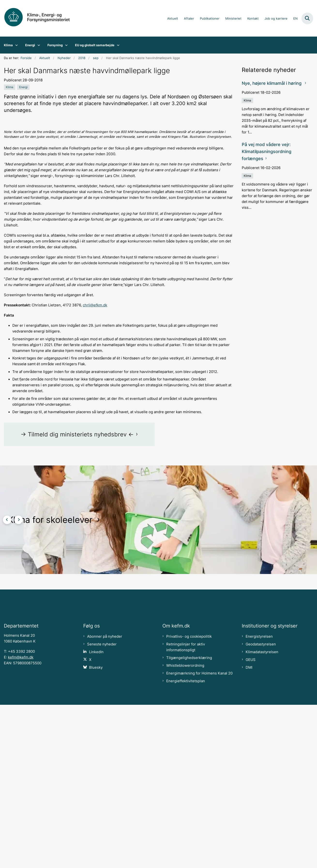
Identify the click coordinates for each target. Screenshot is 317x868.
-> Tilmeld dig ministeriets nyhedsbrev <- (77, 586)
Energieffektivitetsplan (186, 844)
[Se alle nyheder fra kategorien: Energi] (23, 87)
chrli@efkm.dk (95, 457)
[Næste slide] (19, 671)
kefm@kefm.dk (21, 821)
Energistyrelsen (259, 800)
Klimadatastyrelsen (262, 815)
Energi (30, 45)
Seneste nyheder (102, 807)
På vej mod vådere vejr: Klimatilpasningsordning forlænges (267, 151)
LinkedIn (96, 815)
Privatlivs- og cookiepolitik (189, 800)
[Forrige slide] (7, 671)
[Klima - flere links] (15, 45)
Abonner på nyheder (105, 800)
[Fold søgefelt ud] (307, 18)
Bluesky (96, 831)
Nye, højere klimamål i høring (272, 83)
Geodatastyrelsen (261, 807)
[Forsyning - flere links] (65, 45)
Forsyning (55, 45)
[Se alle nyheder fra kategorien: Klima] (10, 87)
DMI (249, 831)
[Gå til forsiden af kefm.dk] (41, 18)
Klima (8, 45)
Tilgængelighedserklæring (189, 821)
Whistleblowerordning (185, 829)
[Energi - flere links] (38, 45)
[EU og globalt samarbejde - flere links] (117, 45)
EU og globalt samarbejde (95, 45)
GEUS (251, 823)
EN (295, 19)
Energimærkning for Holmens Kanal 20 (199, 837)
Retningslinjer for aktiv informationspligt (186, 810)
